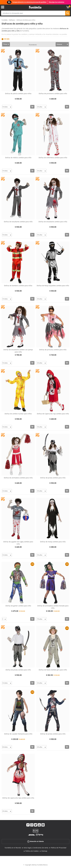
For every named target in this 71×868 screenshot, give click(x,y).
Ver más (7, 39)
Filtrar (5, 44)
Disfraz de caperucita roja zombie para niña (18, 798)
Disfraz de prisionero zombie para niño (53, 94)
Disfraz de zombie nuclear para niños (18, 414)
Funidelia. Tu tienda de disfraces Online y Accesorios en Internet (35, 7)
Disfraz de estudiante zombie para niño (18, 222)
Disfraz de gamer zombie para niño (18, 606)
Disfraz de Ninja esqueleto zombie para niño (53, 286)
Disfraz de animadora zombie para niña (18, 478)
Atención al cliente (35, 841)
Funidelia (5, 20)
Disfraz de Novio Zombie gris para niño (53, 670)
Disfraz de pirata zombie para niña (53, 478)
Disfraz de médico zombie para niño (18, 158)
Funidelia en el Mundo (13, 848)
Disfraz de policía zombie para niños (18, 94)
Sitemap (44, 851)
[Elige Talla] (7, 107)
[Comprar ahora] (32, 107)
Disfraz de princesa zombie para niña (53, 350)
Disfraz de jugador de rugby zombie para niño (18, 543)
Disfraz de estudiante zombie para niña (53, 222)
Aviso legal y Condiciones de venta (36, 848)
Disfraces (12, 20)
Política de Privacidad (59, 848)
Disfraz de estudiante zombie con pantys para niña (18, 351)
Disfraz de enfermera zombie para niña (53, 158)
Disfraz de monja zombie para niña (53, 542)
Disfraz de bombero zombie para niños (18, 286)
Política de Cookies (32, 851)
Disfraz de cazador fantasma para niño (18, 734)
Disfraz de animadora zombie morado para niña (53, 607)
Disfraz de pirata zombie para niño (18, 670)
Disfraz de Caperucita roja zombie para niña (53, 414)
